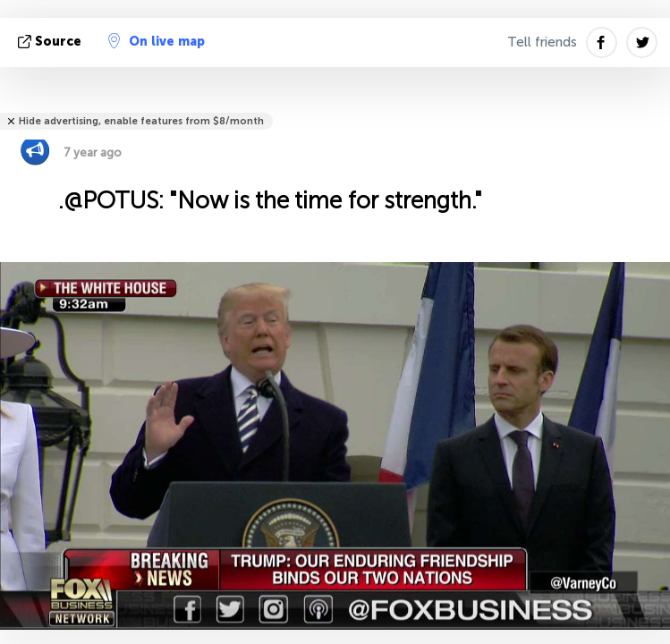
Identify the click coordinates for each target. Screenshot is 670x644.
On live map (157, 41)
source (51, 42)
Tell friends (542, 42)
